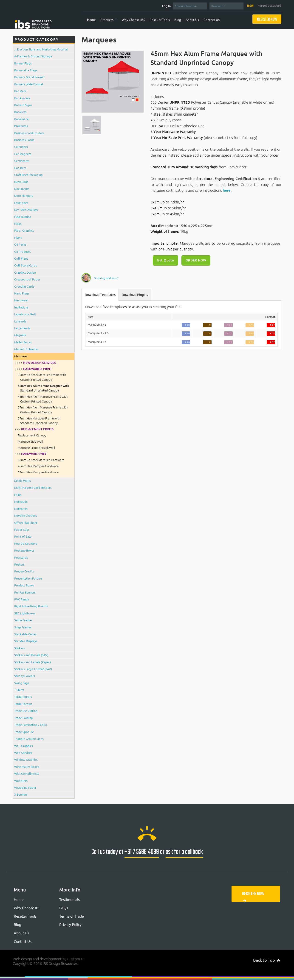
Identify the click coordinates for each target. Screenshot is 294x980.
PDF (273, 325)
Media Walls (23, 481)
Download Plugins (135, 295)
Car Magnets (23, 154)
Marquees (21, 356)
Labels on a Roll (25, 314)
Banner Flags (23, 63)
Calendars (21, 147)
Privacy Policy (70, 924)
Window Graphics (26, 759)
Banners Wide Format (29, 84)
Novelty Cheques (26, 515)
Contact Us (212, 19)
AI (210, 325)
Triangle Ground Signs (29, 739)
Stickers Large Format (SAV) (33, 669)
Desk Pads (21, 182)
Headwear (21, 300)
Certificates (22, 161)
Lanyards (20, 321)
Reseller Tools (160, 19)
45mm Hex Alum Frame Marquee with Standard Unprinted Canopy (44, 388)
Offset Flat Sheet (26, 523)
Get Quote (165, 260)
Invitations (21, 307)
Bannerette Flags (26, 70)
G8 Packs (20, 244)
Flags (18, 223)
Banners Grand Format (29, 77)
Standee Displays (26, 641)
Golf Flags (21, 258)
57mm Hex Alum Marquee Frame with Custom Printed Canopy (43, 410)
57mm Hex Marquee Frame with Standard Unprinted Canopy (39, 421)
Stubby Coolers (25, 676)
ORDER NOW (196, 260)
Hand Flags (22, 293)
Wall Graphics (24, 746)
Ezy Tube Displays (26, 210)
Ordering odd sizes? (106, 278)
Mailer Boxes (23, 342)
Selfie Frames (23, 620)
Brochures (21, 126)
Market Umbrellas (26, 349)
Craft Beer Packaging (28, 175)
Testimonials (69, 899)
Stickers (20, 648)
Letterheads (22, 328)
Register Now (267, 20)
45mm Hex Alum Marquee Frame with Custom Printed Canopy (43, 399)
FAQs (64, 908)
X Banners (21, 794)
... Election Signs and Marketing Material (41, 49)
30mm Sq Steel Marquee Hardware (41, 460)
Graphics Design (25, 272)
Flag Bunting (23, 217)
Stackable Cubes (25, 634)
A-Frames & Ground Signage (33, 56)
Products (107, 19)
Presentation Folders (28, 578)
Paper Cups (22, 529)
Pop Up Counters (26, 543)
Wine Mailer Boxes (27, 767)
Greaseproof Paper (27, 279)
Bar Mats (20, 91)
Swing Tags (22, 683)
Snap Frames (23, 627)
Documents (22, 189)
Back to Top (267, 960)
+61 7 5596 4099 (142, 852)
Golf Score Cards (26, 265)
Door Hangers (24, 196)
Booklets (20, 112)
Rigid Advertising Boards (31, 606)
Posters (19, 564)
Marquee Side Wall (30, 441)
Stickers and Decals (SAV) (31, 655)
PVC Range (22, 599)
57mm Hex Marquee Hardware (38, 472)
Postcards (21, 557)
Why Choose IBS (133, 19)
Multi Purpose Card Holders (33, 487)
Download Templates (100, 295)
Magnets (20, 335)
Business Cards (24, 140)
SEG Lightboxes (25, 613)
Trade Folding (24, 718)
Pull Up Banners (25, 592)
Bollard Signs (23, 105)
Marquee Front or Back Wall (36, 448)
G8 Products (23, 251)
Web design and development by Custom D (48, 959)
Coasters (20, 168)
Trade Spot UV (24, 732)
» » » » (35, 363)
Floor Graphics (24, 230)
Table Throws (23, 704)
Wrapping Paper (25, 787)
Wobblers (21, 781)
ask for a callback (184, 852)
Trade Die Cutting (26, 711)
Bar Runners (22, 98)
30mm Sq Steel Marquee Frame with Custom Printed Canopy (42, 377)
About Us (192, 19)
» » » (34, 429)
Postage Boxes (24, 550)
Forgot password (269, 6)
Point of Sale (23, 536)
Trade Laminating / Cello (31, 725)
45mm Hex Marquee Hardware (38, 466)
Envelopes (21, 203)
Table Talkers (23, 697)
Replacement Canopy (32, 435)
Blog (178, 19)
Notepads (21, 501)
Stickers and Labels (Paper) (33, 662)
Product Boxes (24, 585)
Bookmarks (22, 119)
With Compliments (27, 773)
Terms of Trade (72, 916)
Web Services (23, 753)
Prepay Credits (24, 571)
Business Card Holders (29, 133)
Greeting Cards (24, 286)
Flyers (18, 237)
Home (91, 19)
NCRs (18, 495)
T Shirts (19, 690)
